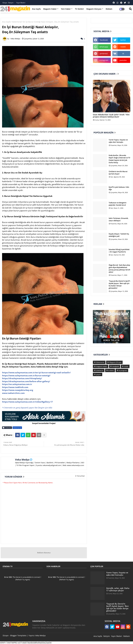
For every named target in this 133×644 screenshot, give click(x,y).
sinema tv (100, 370)
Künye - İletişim (8, 3)
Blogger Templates (18, 635)
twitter (123, 40)
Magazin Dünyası (94, 9)
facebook (104, 40)
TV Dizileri (79, 9)
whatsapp (104, 47)
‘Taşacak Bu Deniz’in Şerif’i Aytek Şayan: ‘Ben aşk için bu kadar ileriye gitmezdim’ (119, 285)
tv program (123, 370)
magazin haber (102, 366)
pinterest (104, 53)
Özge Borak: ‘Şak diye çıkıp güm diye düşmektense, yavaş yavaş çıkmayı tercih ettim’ (119, 269)
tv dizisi (111, 370)
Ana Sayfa (36, 9)
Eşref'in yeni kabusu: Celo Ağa (119, 188)
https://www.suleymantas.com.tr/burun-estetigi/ (26, 375)
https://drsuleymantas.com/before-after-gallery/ (26, 381)
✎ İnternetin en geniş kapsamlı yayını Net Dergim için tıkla (27, 408)
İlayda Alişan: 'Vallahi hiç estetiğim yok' (119, 235)
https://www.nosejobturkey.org (18, 390)
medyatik (116, 366)
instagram (104, 60)
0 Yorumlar (80, 476)
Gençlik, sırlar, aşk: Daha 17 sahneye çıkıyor (118, 589)
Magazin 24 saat (115, 362)
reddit (123, 47)
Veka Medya (22, 460)
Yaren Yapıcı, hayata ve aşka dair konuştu (118, 141)
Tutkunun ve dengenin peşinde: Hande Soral (118, 204)
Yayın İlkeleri (21, 3)
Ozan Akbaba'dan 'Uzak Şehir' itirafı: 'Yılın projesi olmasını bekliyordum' (111, 116)
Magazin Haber (50, 9)
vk (123, 53)
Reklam (109, 9)
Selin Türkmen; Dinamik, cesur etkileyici (119, 219)
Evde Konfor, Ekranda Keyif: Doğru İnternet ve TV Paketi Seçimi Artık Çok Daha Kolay (119, 159)
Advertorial (17, 22)
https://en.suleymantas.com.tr (17, 384)
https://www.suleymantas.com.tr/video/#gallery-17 (27, 402)
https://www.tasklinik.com (15, 387)
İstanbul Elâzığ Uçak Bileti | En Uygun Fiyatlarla (119, 251)
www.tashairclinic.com (13, 393)
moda (126, 366)
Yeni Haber (66, 9)
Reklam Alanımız (44, 553)
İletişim (107, 636)
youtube (123, 60)
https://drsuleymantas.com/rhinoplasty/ (22, 378)
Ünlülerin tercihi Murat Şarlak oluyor (118, 173)
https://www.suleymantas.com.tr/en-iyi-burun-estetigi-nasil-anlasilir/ (36, 372)
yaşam (99, 374)
